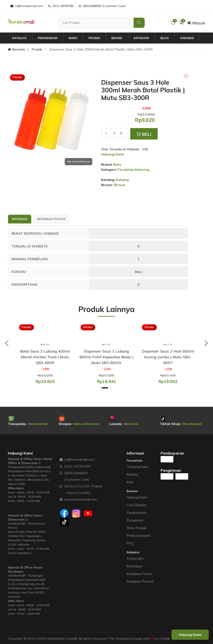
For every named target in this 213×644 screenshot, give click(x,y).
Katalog (19, 38)
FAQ (130, 543)
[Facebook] (64, 513)
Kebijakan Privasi (139, 573)
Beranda (16, 49)
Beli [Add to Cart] (144, 134)
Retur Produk (137, 528)
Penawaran (48, 38)
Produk (37, 49)
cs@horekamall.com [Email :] (27, 6)
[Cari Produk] (96, 23)
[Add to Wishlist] (186, 76)
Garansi (187, 38)
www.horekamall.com (81, 499)
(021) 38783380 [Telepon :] (61, 6)
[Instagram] (76, 513)
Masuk (196, 23)
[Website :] (61, 499)
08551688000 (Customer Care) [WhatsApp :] (102, 6)
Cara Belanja (136, 505)
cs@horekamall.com (79, 459)
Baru (73, 38)
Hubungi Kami (137, 497)
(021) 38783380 (77, 466)
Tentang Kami (137, 466)
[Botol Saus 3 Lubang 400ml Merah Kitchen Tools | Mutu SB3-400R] (45, 357)
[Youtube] (88, 513)
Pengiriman (135, 520)
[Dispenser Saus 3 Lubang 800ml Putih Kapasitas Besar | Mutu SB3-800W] (107, 357)
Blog (165, 38)
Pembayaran (136, 512)
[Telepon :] (61, 466)
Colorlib (165, 638)
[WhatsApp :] (61, 473)
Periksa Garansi (138, 535)
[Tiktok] (64, 522)
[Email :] (61, 459)
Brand (117, 38)
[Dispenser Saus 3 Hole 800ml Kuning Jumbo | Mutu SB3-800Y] (168, 357)
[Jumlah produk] (114, 133)
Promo (94, 38)
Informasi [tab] (20, 219)
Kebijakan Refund (140, 581)
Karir (130, 482)
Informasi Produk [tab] (51, 219)
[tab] (20, 219)
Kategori (141, 38)
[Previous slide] (7, 344)
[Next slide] (206, 344)
